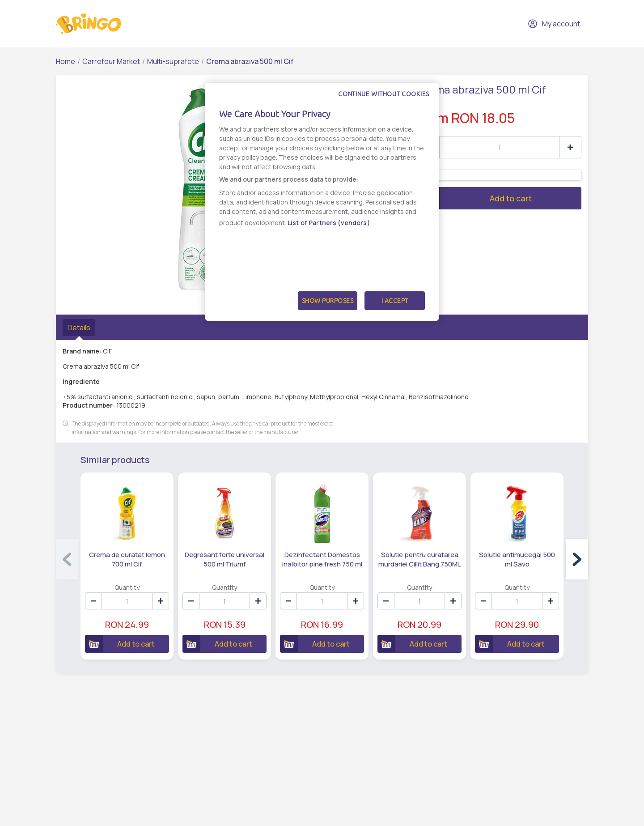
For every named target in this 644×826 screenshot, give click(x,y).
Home (66, 61)
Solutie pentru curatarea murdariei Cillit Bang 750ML (419, 559)
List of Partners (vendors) (329, 223)
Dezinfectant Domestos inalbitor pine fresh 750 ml (322, 559)
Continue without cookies (384, 94)
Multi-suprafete (173, 61)
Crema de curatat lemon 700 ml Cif (127, 559)
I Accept (395, 301)
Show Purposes (328, 301)
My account (554, 24)
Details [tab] (79, 328)
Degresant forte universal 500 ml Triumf (225, 559)
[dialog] (322, 202)
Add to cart (474, 198)
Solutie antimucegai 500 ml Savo (517, 559)
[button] (577, 559)
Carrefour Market (111, 61)
